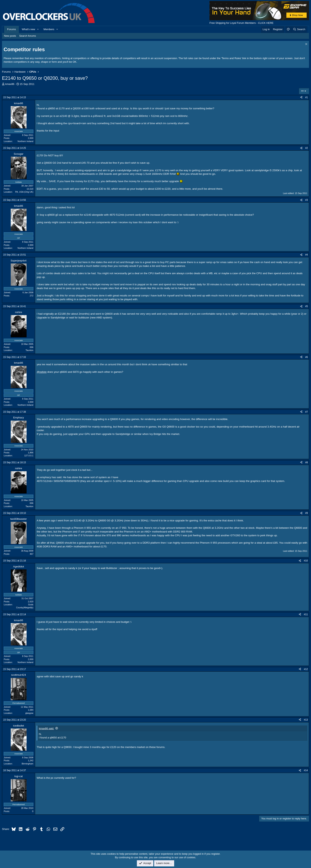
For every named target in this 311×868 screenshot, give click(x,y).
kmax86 (10, 84)
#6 (307, 357)
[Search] (299, 29)
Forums (12, 29)
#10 (306, 561)
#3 (307, 200)
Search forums (28, 36)
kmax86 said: (47, 728)
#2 (307, 148)
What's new (28, 29)
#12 (306, 669)
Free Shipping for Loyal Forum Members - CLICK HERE (241, 23)
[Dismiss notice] (306, 45)
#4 (307, 255)
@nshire (42, 372)
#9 (307, 513)
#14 (306, 770)
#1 (307, 97)
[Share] (301, 98)
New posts (10, 36)
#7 (307, 412)
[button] (38, 29)
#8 (307, 462)
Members (49, 29)
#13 (306, 720)
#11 (306, 614)
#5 (307, 306)
